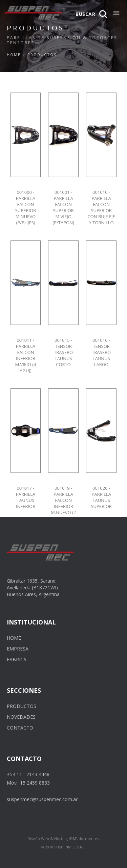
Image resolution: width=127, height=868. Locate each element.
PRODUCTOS (42, 55)
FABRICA (17, 659)
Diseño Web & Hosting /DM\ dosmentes (63, 838)
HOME (14, 638)
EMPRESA (18, 649)
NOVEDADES (21, 717)
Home (14, 55)
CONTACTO (20, 728)
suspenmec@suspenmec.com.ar (42, 799)
